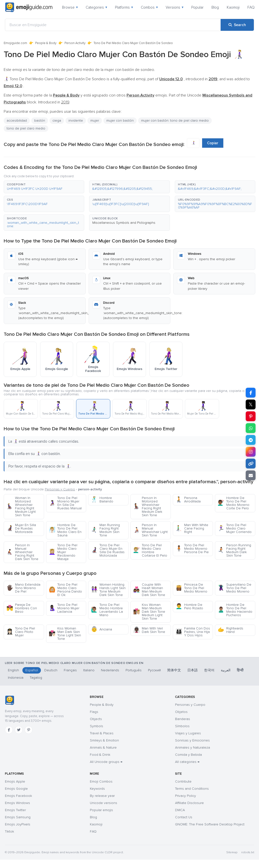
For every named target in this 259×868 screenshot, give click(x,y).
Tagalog (36, 678)
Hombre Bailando (102, 500)
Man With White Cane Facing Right (192, 528)
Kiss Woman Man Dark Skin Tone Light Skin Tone (65, 634)
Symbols (97, 726)
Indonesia (16, 678)
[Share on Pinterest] (251, 416)
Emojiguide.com (15, 43)
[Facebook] (9, 730)
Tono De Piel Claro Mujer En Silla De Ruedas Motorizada (108, 550)
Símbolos (182, 726)
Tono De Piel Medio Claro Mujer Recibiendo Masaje (63, 552)
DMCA (180, 810)
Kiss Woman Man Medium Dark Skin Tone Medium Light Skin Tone (149, 612)
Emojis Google (16, 789)
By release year (102, 796)
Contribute (183, 781)
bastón (40, 121)
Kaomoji (233, 7)
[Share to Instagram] (251, 452)
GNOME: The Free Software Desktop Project (210, 824)
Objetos (181, 712)
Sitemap (232, 852)
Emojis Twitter (15, 810)
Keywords (97, 789)
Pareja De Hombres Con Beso (22, 608)
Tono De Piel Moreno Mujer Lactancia (64, 608)
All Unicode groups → (106, 762)
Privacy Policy (186, 796)
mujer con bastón (120, 121)
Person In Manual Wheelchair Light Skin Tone (150, 530)
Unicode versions (104, 803)
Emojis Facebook (18, 796)
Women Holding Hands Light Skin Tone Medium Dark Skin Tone (108, 590)
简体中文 (174, 670)
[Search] (237, 25)
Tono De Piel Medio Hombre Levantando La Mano (107, 610)
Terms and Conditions (192, 789)
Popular (197, 7)
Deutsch (51, 670)
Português (134, 670)
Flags (94, 712)
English (13, 670)
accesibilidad (17, 121)
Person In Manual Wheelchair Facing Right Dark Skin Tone (22, 552)
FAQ (251, 7)
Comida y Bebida (188, 755)
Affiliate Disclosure (189, 803)
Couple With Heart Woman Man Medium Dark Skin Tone (149, 590)
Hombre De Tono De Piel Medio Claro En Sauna (65, 530)
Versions (175, 7)
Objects (96, 719)
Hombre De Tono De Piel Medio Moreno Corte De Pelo (234, 503)
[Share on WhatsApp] (251, 428)
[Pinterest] (29, 730)
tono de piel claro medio (26, 128)
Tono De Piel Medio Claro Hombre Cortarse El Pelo (150, 550)
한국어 (209, 670)
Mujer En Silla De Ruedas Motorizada (21, 528)
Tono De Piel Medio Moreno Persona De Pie (192, 549)
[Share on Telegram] (251, 440)
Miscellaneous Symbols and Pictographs (124, 223)
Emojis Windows (17, 803)
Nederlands (110, 670)
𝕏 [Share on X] (251, 404)
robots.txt (248, 852)
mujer (95, 121)
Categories (96, 7)
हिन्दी (240, 670)
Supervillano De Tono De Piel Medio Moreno (235, 588)
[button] (44, 187)
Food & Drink (100, 755)
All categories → (187, 762)
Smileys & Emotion (104, 740)
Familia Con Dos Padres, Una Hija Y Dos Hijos (193, 632)
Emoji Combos (101, 781)
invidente (76, 121)
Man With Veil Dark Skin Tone (149, 630)
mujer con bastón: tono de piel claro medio (175, 121)
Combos (149, 7)
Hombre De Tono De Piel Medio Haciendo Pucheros (235, 610)
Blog (215, 7)
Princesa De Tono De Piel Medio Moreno (191, 588)
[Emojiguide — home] (29, 7)
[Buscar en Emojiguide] (113, 25)
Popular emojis (101, 810)
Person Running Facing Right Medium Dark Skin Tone (234, 550)
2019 (65, 102)
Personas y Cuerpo (60, 489)
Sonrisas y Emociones (192, 740)
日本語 (193, 670)
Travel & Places (102, 733)
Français (70, 670)
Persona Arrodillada (188, 500)
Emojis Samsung (18, 817)
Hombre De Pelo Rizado (189, 606)
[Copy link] (251, 464)
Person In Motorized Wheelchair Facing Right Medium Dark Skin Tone (148, 506)
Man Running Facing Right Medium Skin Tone (105, 530)
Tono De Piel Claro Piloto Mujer (21, 632)
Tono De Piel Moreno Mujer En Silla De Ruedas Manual (65, 503)
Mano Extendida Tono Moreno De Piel (23, 588)
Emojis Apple (15, 781)
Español (32, 670)
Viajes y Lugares (188, 733)
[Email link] (251, 475)
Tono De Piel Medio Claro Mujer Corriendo (235, 528)
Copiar (213, 143)
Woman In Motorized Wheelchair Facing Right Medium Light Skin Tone (21, 506)
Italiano (89, 670)
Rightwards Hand (230, 630)
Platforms (124, 7)
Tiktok (9, 831)
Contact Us (184, 817)
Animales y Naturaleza (193, 747)
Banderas (183, 719)
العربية (226, 670)
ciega (57, 121)
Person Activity (75, 43)
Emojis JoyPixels (18, 824)
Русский (154, 670)
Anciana (101, 629)
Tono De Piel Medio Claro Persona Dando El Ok (65, 590)
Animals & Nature (103, 747)
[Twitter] (19, 730)
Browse (70, 7)
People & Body (46, 43)
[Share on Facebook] (251, 393)
